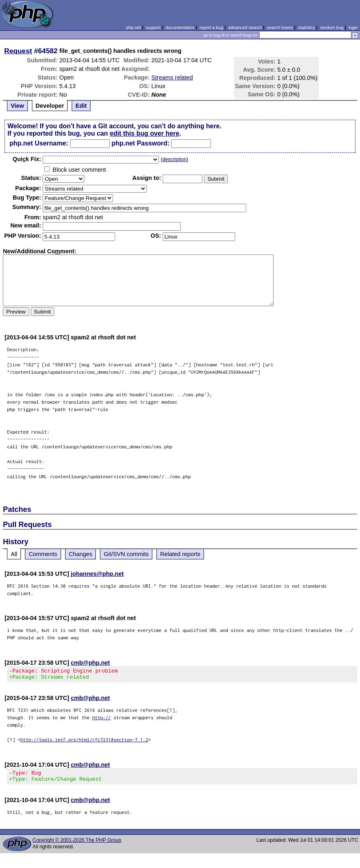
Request (18, 51)
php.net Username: (39, 143)
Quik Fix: (27, 159)
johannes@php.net (97, 574)
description (174, 159)
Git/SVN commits (126, 554)
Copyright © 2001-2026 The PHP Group (77, 845)
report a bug (211, 27)
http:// (102, 720)
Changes (81, 554)
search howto (280, 27)
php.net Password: (140, 143)
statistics (307, 27)
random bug (332, 27)
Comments (43, 554)
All (14, 554)
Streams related (172, 77)
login (353, 27)
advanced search (245, 27)
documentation (180, 27)
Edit (81, 106)
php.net (134, 27)
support (153, 27)
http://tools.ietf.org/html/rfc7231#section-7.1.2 (84, 742)
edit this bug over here (145, 133)
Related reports (180, 554)
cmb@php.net (91, 663)
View (17, 106)
